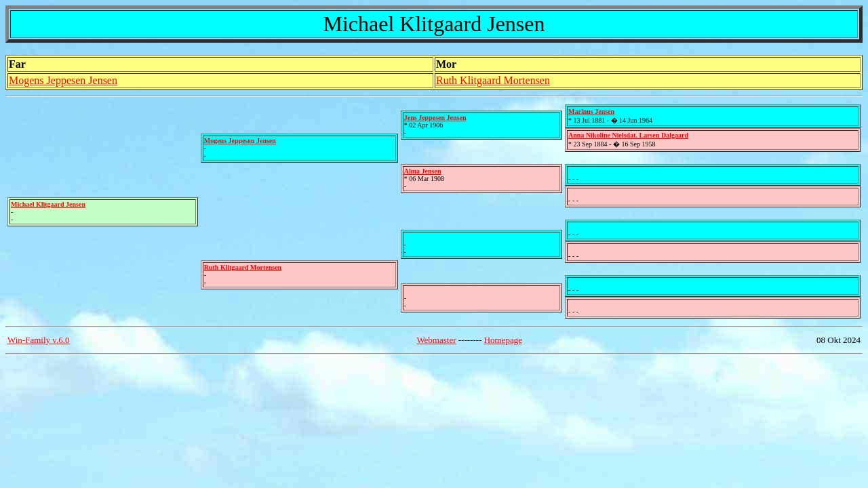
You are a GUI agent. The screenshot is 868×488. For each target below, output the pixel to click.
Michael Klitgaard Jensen (48, 204)
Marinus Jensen (591, 111)
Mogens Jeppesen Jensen (63, 80)
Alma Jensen (423, 171)
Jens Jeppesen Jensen (435, 118)
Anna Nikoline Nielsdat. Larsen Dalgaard (628, 135)
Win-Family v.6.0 (38, 340)
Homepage (503, 340)
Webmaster (436, 340)
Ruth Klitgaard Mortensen (493, 80)
